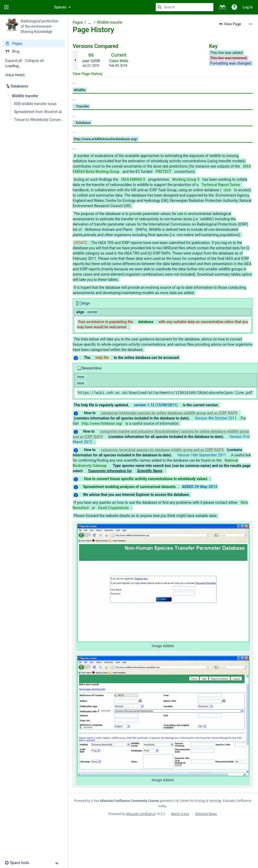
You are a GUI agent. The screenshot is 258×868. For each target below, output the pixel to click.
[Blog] (34, 51)
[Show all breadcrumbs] (90, 23)
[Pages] (34, 43)
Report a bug (180, 814)
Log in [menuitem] (248, 7)
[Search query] (185, 7)
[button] (6, 7)
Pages (78, 22)
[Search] (160, 7)
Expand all (14, 61)
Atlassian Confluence (140, 814)
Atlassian (163, 826)
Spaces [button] (60, 7)
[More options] (250, 24)
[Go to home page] (29, 7)
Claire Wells (119, 61)
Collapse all (34, 61)
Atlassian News (206, 814)
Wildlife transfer (110, 22)
